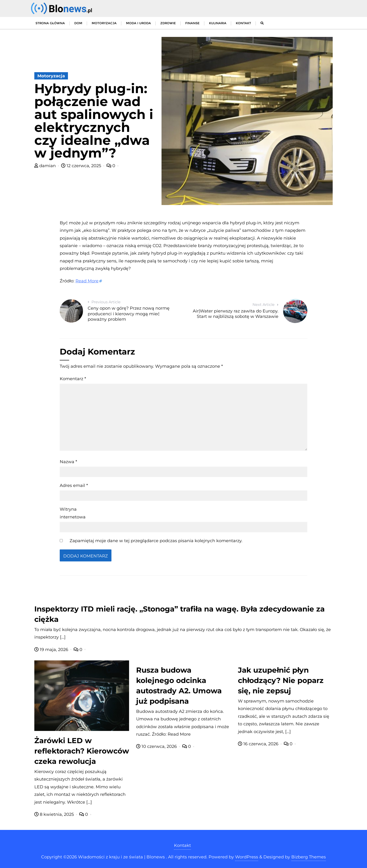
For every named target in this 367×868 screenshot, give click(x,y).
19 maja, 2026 (52, 650)
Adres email (74, 485)
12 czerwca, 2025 (82, 166)
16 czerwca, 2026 (259, 744)
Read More (87, 281)
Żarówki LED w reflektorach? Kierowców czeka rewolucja (82, 751)
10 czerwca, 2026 (157, 746)
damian (46, 166)
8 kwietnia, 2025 (55, 814)
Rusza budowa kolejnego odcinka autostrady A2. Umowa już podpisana (179, 686)
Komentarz (73, 379)
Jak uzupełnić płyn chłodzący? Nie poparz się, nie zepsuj (281, 680)
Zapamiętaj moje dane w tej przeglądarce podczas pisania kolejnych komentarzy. (156, 541)
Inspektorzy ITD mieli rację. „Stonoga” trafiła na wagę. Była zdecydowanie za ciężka (180, 614)
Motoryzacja (51, 76)
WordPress (247, 857)
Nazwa (68, 462)
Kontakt (182, 845)
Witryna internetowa (73, 513)
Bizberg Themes (309, 857)
